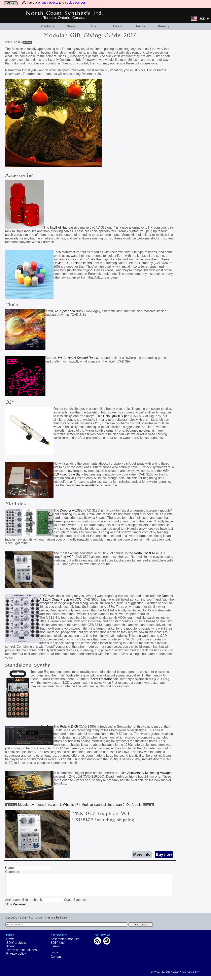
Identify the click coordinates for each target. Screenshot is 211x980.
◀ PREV (11, 805)
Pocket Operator (100, 679)
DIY (94, 26)
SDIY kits (57, 947)
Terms (140, 26)
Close (11, 3)
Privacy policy (16, 958)
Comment (12, 872)
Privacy (163, 26)
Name (10, 868)
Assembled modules (65, 943)
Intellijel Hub (59, 227)
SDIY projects (16, 947)
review (27, 42)
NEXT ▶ (149, 805)
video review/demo (86, 485)
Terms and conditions (21, 954)
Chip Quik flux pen (116, 416)
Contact (56, 961)
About (117, 26)
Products (47, 26)
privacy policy (48, 3)
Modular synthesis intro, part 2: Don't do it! (112, 805)
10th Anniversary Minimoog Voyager (146, 773)
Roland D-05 (69, 727)
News (71, 26)
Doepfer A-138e (71, 510)
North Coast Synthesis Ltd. (64, 13)
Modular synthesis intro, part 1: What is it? (48, 805)
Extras (55, 950)
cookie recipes (75, 3)
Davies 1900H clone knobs (73, 263)
